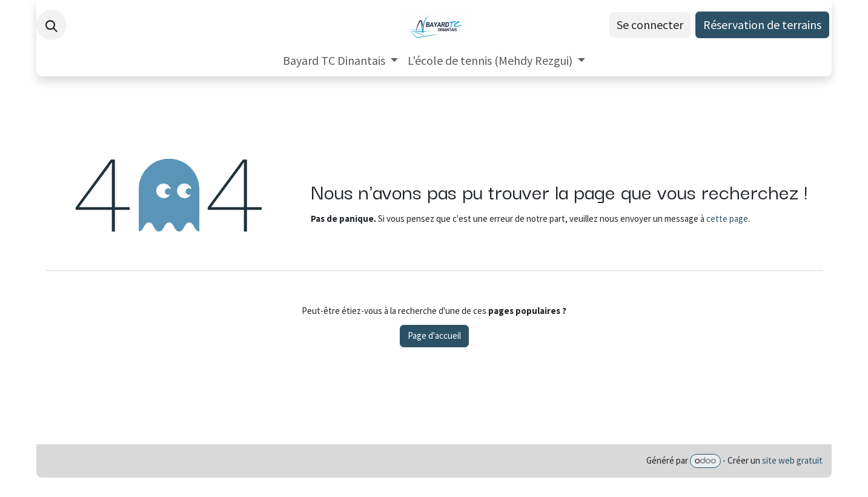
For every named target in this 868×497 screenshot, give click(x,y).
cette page (727, 218)
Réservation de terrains (762, 25)
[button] (51, 25)
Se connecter (650, 25)
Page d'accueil (434, 335)
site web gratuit (792, 460)
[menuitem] (340, 61)
